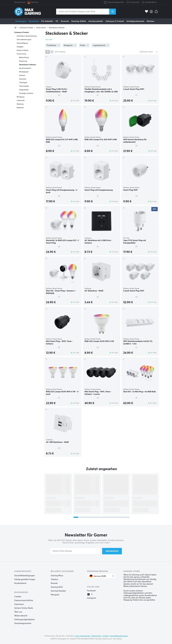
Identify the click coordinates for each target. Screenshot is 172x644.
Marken (151, 21)
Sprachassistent (25, 68)
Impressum (19, 604)
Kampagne (21, 21)
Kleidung (20, 104)
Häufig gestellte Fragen (25, 579)
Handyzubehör (96, 21)
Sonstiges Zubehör (26, 93)
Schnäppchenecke (135, 21)
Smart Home (41, 28)
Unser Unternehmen (83, 636)
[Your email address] (75, 551)
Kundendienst (151, 2)
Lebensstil (21, 101)
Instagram (92, 598)
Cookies (18, 597)
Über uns (18, 612)
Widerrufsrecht (21, 616)
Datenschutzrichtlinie (24, 600)
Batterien (20, 108)
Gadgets (20, 47)
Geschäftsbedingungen (25, 576)
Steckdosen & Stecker (57, 28)
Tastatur (54, 579)
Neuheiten (34, 21)
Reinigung (20, 97)
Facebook (91, 591)
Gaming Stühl (57, 587)
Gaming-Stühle (79, 21)
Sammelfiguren (22, 43)
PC (57, 21)
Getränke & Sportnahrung (27, 36)
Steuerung (23, 61)
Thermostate (24, 86)
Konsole (65, 21)
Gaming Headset (58, 591)
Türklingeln (23, 83)
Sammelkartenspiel (24, 40)
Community (133, 2)
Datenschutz (97, 636)
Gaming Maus (57, 576)
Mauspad (55, 595)
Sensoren (23, 79)
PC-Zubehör (47, 21)
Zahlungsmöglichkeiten (25, 620)
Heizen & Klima (22, 50)
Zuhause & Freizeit (115, 21)
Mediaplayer (24, 72)
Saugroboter (24, 90)
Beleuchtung (24, 58)
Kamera (22, 75)
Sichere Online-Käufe (24, 608)
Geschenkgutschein (116, 2)
